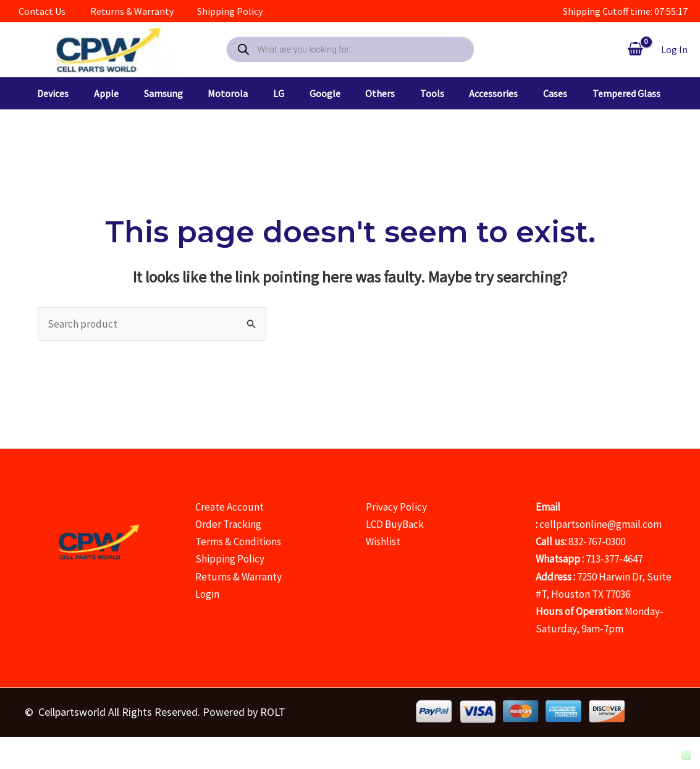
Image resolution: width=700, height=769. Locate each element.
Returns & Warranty (238, 609)
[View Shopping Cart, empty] (635, 49)
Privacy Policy (396, 539)
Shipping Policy (230, 591)
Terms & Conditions (238, 574)
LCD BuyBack (395, 556)
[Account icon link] (674, 49)
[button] (43, 93)
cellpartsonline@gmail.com (601, 556)
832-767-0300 (597, 574)
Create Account (230, 539)
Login (207, 626)
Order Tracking (228, 556)
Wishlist (383, 574)
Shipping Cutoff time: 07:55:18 (625, 11)
